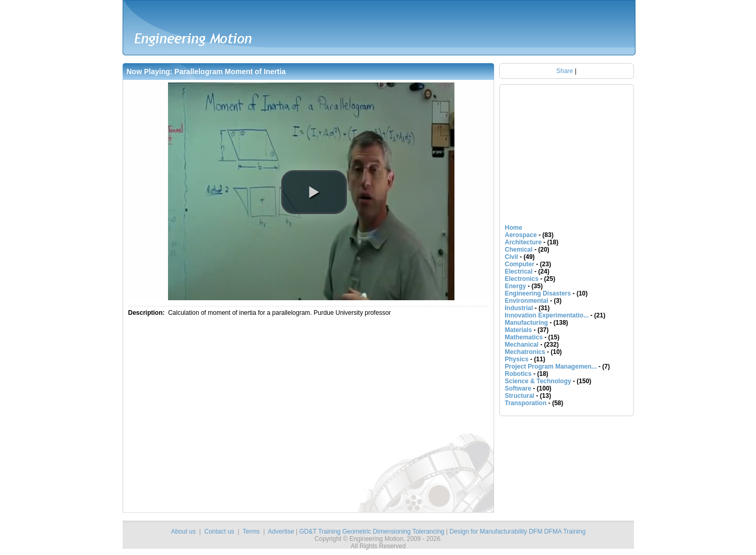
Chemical (519, 250)
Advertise (281, 532)
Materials (519, 330)
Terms (251, 532)
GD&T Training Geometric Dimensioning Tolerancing (371, 532)
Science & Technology (538, 381)
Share (565, 71)
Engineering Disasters (538, 293)
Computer (520, 264)
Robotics (518, 374)
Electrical (519, 271)
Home (514, 228)
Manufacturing (527, 323)
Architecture (524, 242)
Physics (517, 359)
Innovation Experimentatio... (547, 315)
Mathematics (524, 337)
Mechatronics (525, 352)
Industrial (519, 308)
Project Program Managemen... (551, 367)
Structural (520, 396)
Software (518, 388)
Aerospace (521, 235)
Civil (512, 257)
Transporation (526, 403)
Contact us (219, 532)
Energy (516, 286)
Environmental (527, 301)
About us (183, 532)
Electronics (522, 279)
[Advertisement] (260, 417)
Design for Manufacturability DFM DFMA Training (518, 532)
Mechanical (522, 345)
